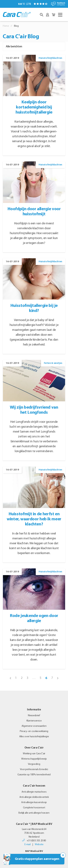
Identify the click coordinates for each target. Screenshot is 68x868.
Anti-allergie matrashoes (34, 792)
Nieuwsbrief (34, 716)
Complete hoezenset (34, 808)
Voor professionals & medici (34, 769)
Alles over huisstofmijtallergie (34, 737)
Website (39, 845)
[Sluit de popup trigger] (63, 855)
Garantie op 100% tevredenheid (34, 775)
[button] (42, 15)
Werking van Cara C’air (34, 754)
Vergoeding (34, 764)
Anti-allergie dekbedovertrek (34, 797)
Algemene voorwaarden (34, 726)
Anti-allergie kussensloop (34, 802)
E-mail (27, 845)
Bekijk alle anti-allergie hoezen (34, 813)
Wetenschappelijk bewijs (34, 759)
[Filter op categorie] (34, 46)
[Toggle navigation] (60, 15)
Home (6, 26)
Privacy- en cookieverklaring (34, 731)
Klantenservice (34, 721)
